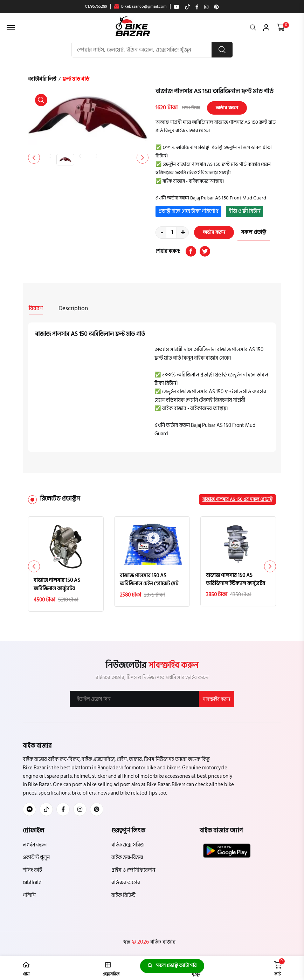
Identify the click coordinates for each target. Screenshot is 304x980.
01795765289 (96, 7)
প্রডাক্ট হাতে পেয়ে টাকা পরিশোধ (189, 211)
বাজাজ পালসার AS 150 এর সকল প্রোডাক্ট (237, 498)
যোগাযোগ (32, 882)
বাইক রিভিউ (123, 895)
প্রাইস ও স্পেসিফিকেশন (133, 870)
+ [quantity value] (183, 233)
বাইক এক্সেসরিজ (128, 845)
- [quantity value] (162, 233)
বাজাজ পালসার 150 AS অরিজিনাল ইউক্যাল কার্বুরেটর (236, 579)
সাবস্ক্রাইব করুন (216, 699)
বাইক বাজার (162, 941)
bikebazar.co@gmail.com (140, 7)
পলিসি (29, 895)
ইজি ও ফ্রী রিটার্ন (245, 211)
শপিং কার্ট (32, 870)
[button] (142, 158)
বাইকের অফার (126, 882)
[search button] (222, 50)
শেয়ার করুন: (168, 251)
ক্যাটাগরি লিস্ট (42, 79)
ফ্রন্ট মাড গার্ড (76, 79)
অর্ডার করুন (227, 108)
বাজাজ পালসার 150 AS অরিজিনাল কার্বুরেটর (57, 584)
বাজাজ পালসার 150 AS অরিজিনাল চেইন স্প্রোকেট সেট (149, 579)
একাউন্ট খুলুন (36, 857)
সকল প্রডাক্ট (254, 232)
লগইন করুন (35, 845)
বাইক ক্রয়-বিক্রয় (127, 857)
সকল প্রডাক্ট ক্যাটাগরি (172, 966)
